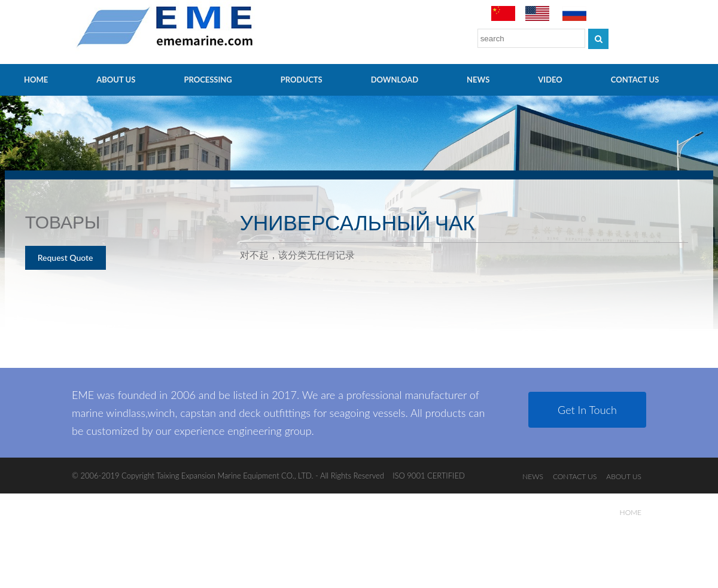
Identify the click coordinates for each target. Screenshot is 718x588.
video (550, 80)
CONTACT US (635, 80)
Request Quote (66, 258)
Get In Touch (587, 410)
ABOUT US (116, 80)
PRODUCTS (302, 80)
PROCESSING (208, 80)
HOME (36, 80)
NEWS (478, 80)
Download (395, 80)
